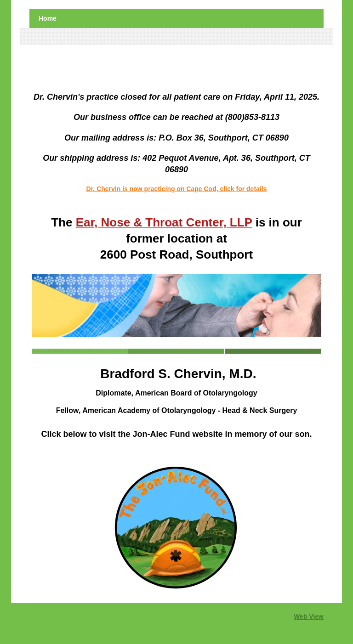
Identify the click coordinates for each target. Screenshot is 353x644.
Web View (309, 616)
